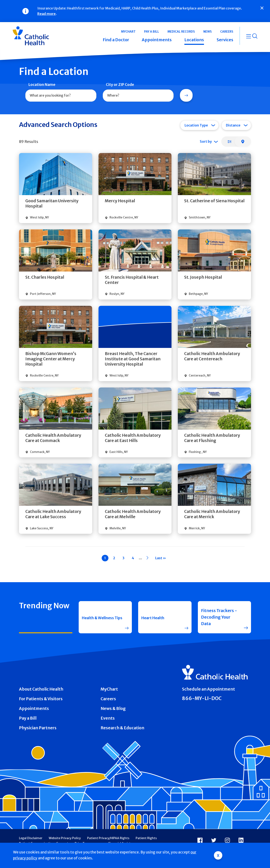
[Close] (262, 8)
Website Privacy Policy (65, 838)
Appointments (34, 708)
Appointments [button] (157, 40)
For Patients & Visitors (41, 699)
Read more (47, 14)
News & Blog (113, 708)
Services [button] (225, 40)
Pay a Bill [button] (152, 32)
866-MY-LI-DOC (202, 698)
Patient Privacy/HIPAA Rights (108, 838)
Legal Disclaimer (31, 838)
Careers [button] (227, 32)
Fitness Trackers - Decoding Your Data (219, 617)
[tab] (229, 141)
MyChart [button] (128, 32)
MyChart (109, 689)
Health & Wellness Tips (100, 617)
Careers (108, 699)
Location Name (42, 85)
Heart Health (154, 617)
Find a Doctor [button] (116, 40)
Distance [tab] (233, 125)
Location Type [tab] (196, 125)
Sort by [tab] (206, 141)
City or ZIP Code (120, 85)
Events (108, 718)
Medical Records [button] (181, 32)
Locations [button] (194, 40)
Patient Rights (146, 838)
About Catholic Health (41, 689)
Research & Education (122, 728)
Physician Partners (38, 728)
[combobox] (61, 96)
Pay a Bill (28, 718)
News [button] (208, 32)
